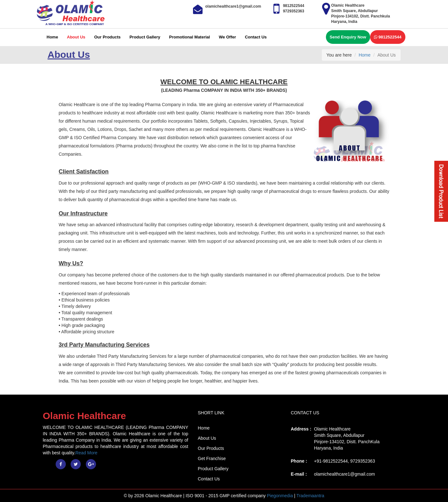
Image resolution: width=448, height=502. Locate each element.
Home (52, 37)
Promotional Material (190, 37)
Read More (86, 453)
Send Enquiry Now (348, 37)
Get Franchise (212, 458)
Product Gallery (145, 37)
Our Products (107, 37)
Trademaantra (310, 496)
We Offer (227, 37)
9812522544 (388, 37)
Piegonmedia (280, 496)
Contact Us (256, 37)
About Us (76, 37)
